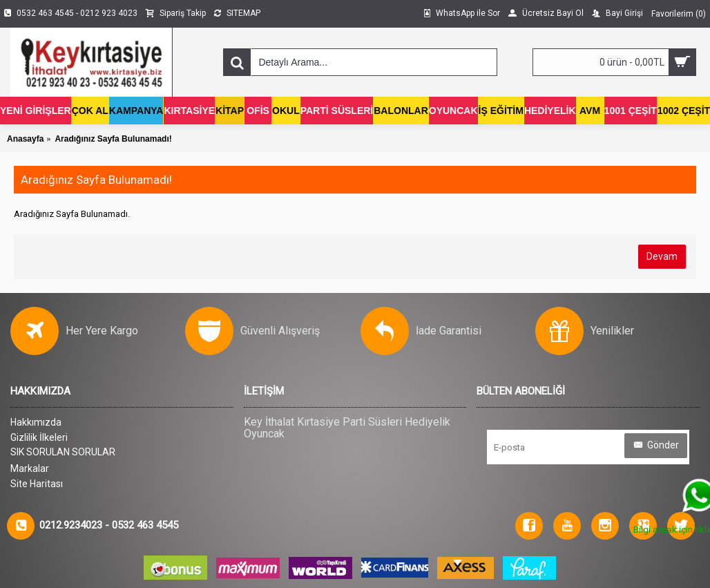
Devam (662, 256)
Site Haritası (37, 484)
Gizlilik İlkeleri (39, 437)
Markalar (30, 468)
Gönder (656, 445)
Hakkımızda (36, 422)
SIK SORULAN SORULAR (63, 452)
